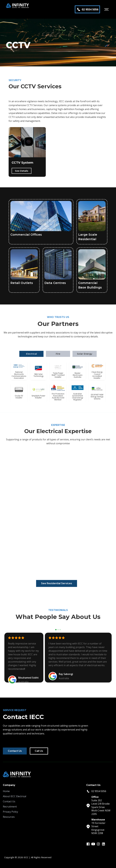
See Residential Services (57, 583)
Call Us (39, 751)
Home (6, 791)
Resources (9, 817)
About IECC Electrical (14, 796)
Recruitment (10, 807)
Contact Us (15, 751)
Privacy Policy (10, 812)
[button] (106, 9)
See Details (22, 171)
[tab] (31, 354)
